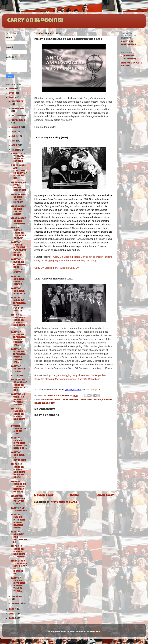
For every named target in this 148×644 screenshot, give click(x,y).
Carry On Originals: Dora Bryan (19, 291)
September (18, 121)
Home (75, 496)
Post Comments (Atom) (65, 502)
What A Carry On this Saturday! (18, 221)
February (17, 597)
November (18, 109)
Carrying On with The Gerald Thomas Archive (18, 400)
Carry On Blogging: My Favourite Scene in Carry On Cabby (65, 261)
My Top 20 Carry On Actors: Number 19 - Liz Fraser (19, 552)
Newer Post (44, 496)
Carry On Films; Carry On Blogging (81, 400)
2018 (12, 98)
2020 (12, 89)
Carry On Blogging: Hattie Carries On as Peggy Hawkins (83, 257)
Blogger (95, 632)
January (16, 604)
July (14, 132)
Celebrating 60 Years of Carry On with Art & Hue (19, 385)
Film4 (52, 404)
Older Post (105, 496)
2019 (12, 93)
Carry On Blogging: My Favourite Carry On (57, 268)
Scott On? (17, 376)
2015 (12, 619)
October (17, 116)
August (16, 128)
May (14, 141)
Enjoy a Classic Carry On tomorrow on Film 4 (19, 233)
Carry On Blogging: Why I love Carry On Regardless (79, 375)
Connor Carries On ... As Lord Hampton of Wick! (18, 487)
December (17, 102)
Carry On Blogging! (35, 21)
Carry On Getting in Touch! (18, 369)
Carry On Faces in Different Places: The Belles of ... (19, 443)
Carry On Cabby (52, 400)
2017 (12, 609)
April (15, 146)
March (15, 150)
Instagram (95, 390)
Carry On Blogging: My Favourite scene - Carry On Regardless (67, 379)
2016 (12, 614)
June (14, 137)
